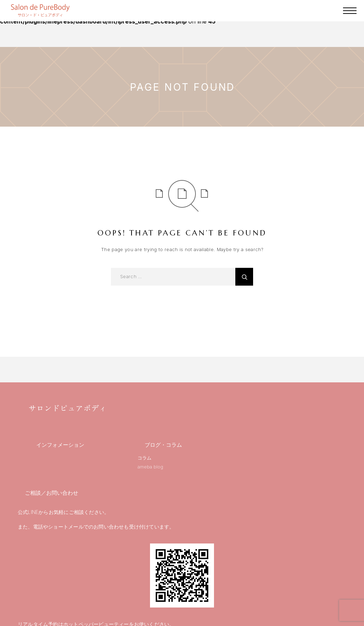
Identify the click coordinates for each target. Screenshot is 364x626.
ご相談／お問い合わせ (52, 493)
